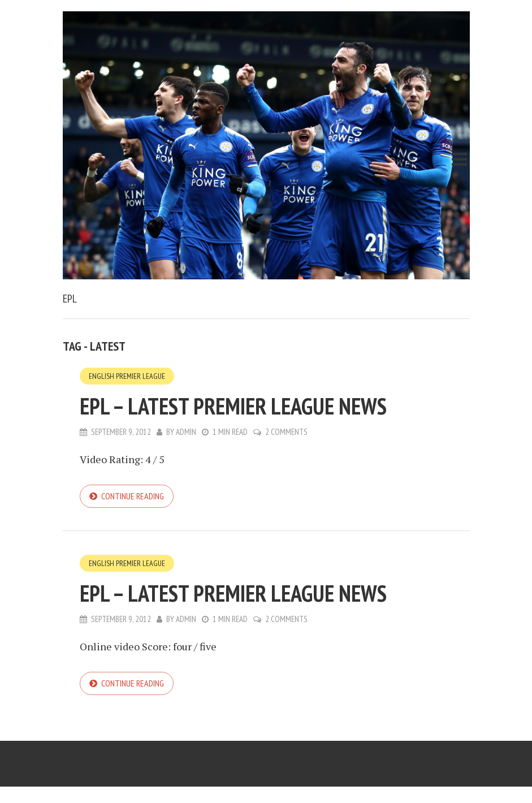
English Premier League (127, 376)
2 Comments (286, 432)
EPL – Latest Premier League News (233, 406)
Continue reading (133, 496)
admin (186, 432)
